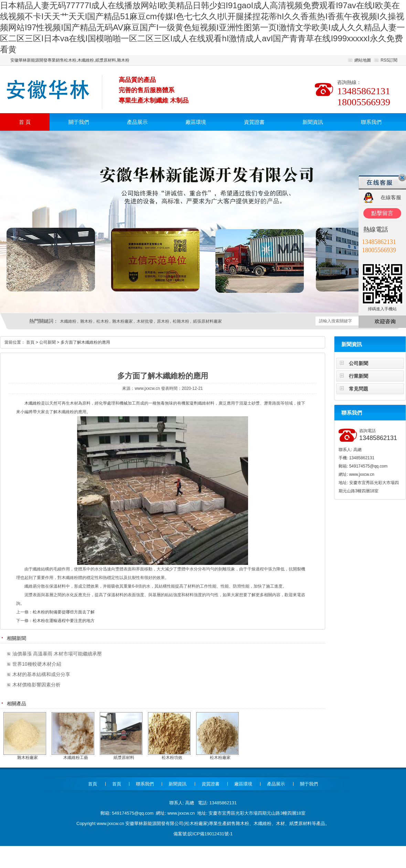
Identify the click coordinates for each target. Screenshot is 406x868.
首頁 (30, 342)
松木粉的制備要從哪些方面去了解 (64, 612)
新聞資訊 (313, 122)
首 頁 (25, 122)
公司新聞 (359, 363)
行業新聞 (359, 376)
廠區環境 (196, 122)
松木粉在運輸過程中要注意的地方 (64, 621)
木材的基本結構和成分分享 (41, 674)
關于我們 (79, 122)
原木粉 (163, 321)
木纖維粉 (68, 321)
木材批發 (145, 321)
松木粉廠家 (196, 823)
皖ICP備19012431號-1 (210, 834)
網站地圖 (363, 60)
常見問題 (359, 389)
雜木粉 (86, 321)
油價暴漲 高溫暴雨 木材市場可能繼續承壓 (57, 654)
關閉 (402, 178)
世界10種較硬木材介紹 (37, 664)
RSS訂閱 (389, 60)
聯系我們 (371, 122)
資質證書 (254, 122)
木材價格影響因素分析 (36, 685)
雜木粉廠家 (122, 321)
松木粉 (103, 321)
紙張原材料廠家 (207, 321)
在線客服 (391, 197)
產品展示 (137, 122)
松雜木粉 (181, 321)
